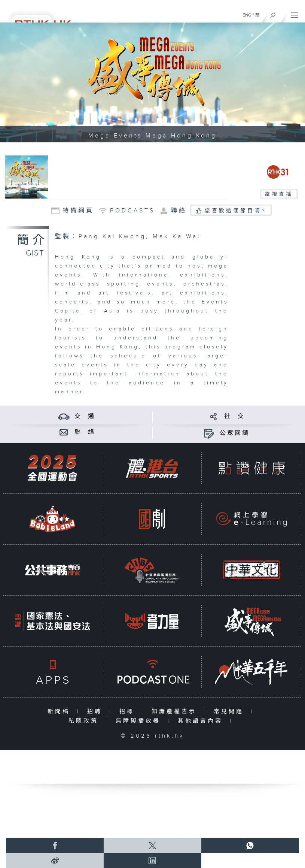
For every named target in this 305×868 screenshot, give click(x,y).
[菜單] (295, 13)
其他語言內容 (202, 721)
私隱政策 (85, 721)
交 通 (85, 416)
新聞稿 (60, 712)
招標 (129, 712)
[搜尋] (273, 13)
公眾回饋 (235, 433)
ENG (247, 15)
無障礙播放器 (140, 721)
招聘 (96, 712)
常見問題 (230, 712)
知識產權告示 (176, 712)
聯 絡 (85, 432)
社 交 (235, 416)
